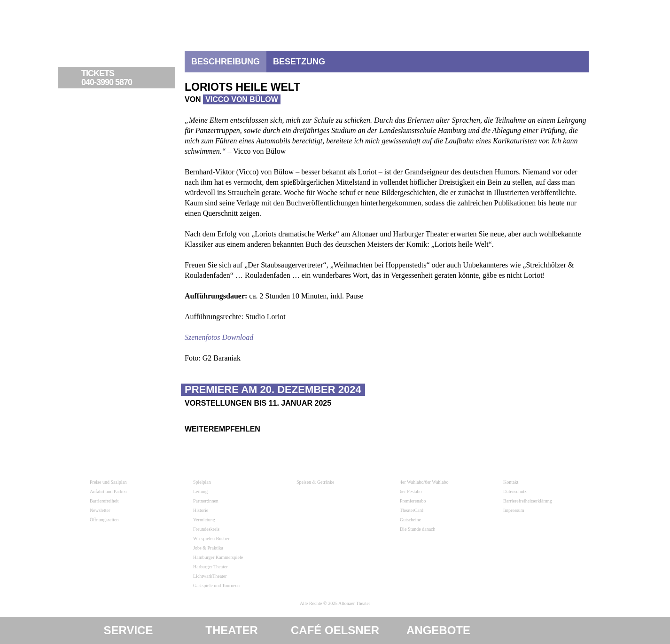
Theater (232, 630)
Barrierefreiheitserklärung (528, 501)
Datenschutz (515, 491)
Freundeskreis (206, 529)
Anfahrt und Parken (108, 491)
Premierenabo (413, 501)
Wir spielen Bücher (211, 538)
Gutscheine (410, 520)
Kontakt (511, 482)
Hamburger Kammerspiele (218, 557)
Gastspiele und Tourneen (216, 585)
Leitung (200, 491)
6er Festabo (411, 491)
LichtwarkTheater (210, 576)
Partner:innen (206, 501)
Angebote (438, 630)
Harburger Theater (210, 567)
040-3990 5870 (127, 78)
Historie (201, 510)
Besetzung (299, 62)
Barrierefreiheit (104, 501)
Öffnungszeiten (104, 520)
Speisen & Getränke (316, 482)
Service (129, 630)
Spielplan (202, 482)
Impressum (514, 510)
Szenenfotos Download (219, 337)
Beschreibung (226, 62)
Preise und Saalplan (108, 482)
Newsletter (100, 510)
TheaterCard (412, 510)
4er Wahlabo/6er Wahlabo (424, 482)
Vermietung (204, 520)
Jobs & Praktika (208, 548)
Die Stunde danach (418, 529)
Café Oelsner (335, 630)
